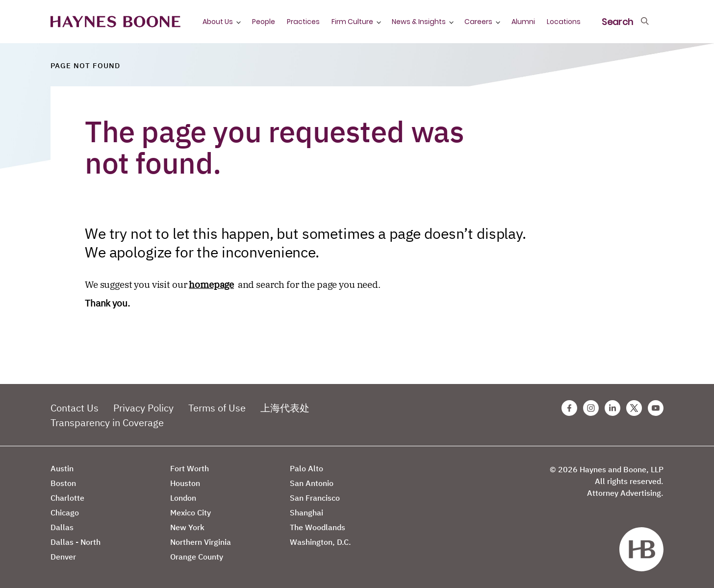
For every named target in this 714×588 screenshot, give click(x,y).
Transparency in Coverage (107, 422)
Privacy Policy (143, 408)
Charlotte (67, 498)
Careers (478, 22)
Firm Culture (352, 22)
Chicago (65, 512)
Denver (63, 557)
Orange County (197, 557)
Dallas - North (76, 542)
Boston (63, 483)
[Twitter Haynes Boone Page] (634, 408)
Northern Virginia (201, 542)
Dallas (62, 527)
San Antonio (312, 483)
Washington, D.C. (320, 542)
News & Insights (419, 22)
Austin (62, 468)
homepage (211, 284)
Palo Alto (306, 468)
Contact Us (75, 408)
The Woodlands (318, 527)
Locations (564, 22)
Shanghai (306, 512)
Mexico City (191, 512)
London (183, 498)
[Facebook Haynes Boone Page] (569, 408)
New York (187, 527)
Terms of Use (217, 408)
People (264, 22)
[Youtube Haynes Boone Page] (656, 408)
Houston (185, 483)
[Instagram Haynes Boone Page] (591, 408)
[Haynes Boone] (115, 22)
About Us (218, 22)
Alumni (523, 22)
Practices (303, 22)
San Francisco (315, 498)
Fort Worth (190, 468)
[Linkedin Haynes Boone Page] (612, 408)
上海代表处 (285, 408)
